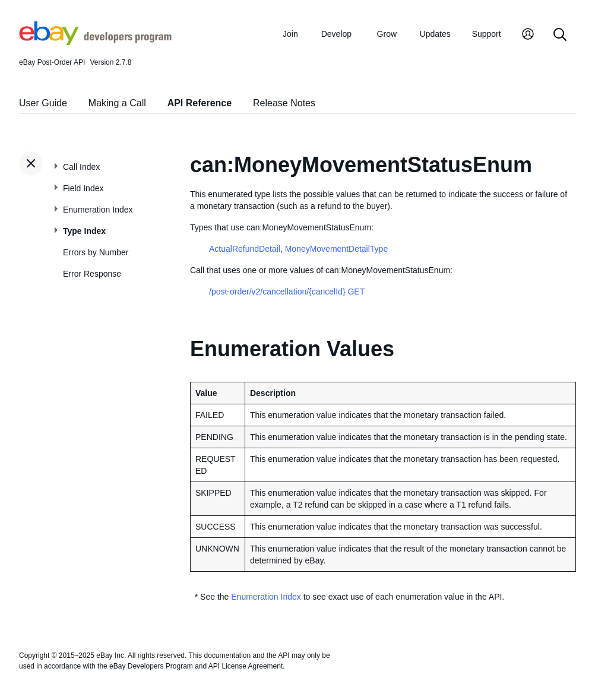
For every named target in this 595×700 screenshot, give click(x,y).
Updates (435, 34)
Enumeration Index (98, 210)
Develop (336, 34)
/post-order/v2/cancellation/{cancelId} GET (287, 292)
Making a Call (117, 103)
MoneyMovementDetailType (337, 249)
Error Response (92, 274)
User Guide (43, 103)
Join (290, 34)
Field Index (83, 188)
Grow (387, 34)
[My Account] (528, 35)
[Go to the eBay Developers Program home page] (95, 42)
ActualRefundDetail (245, 249)
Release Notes (284, 103)
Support (487, 34)
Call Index (81, 167)
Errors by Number (96, 252)
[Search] (560, 35)
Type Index (84, 231)
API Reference (200, 103)
